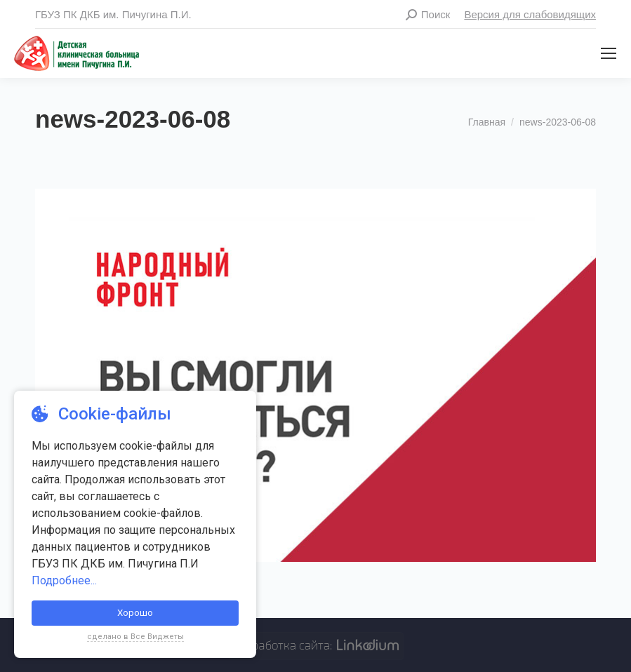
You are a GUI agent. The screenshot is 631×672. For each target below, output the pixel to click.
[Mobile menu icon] (609, 53)
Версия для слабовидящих (530, 14)
